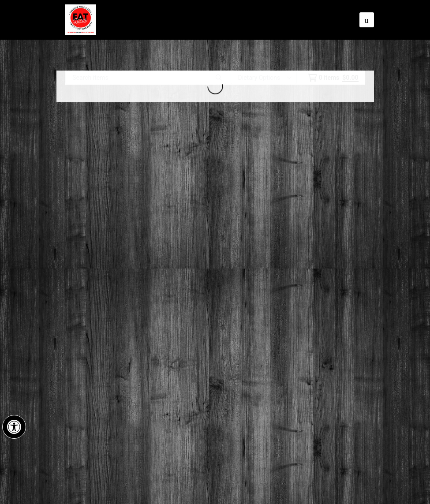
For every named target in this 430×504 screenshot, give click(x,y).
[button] (14, 427)
